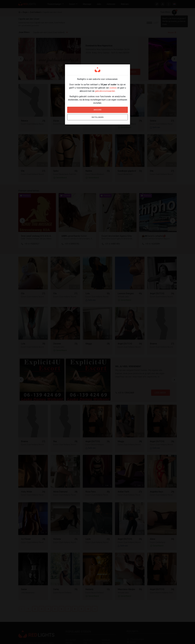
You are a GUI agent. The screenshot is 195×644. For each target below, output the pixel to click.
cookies (113, 88)
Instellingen (98, 117)
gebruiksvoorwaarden (105, 91)
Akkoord (97, 110)
